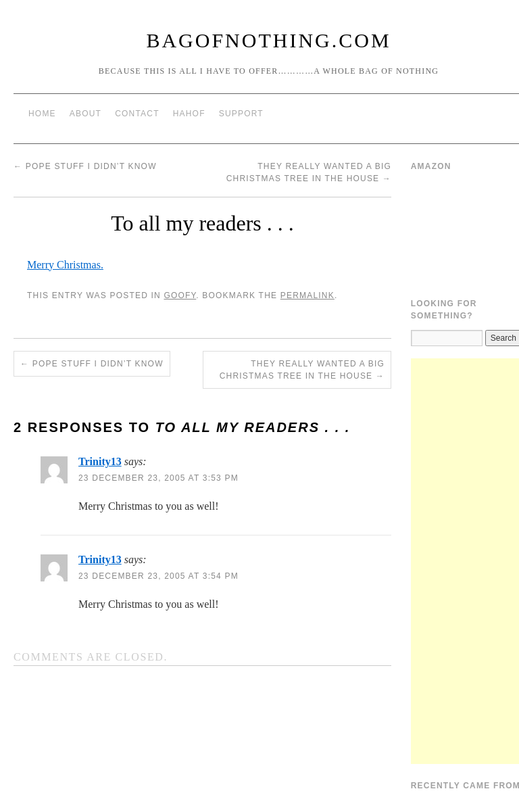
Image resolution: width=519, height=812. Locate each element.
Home (42, 114)
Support (241, 114)
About (85, 114)
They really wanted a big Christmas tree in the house (302, 370)
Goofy (180, 295)
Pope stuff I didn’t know (85, 166)
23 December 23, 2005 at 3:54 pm (158, 576)
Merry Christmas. (65, 265)
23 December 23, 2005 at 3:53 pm (158, 478)
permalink (307, 295)
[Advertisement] (465, 561)
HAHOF (189, 114)
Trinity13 (100, 461)
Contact (137, 114)
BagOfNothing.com (268, 40)
